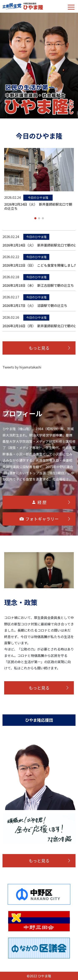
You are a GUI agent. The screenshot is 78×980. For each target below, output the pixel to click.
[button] (35, 218)
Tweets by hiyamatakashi (22, 367)
